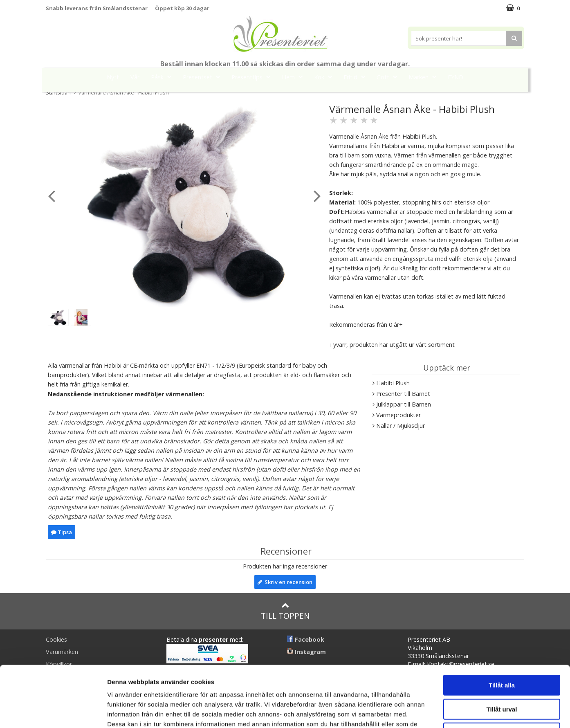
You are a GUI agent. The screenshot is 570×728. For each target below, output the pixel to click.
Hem (295, 77)
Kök (325, 77)
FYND (456, 77)
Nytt (113, 77)
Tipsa (62, 532)
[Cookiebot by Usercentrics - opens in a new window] (53, 712)
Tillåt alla (502, 628)
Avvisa (502, 676)
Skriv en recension (285, 582)
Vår (135, 77)
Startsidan (58, 92)
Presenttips (253, 77)
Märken (425, 77)
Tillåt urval (502, 652)
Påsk (164, 77)
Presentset (204, 77)
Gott (389, 77)
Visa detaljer (444, 712)
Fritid (357, 77)
